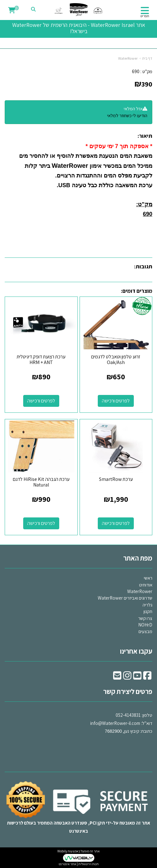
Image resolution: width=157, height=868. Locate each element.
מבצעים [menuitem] (145, 631)
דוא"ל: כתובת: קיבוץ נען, (121, 723)
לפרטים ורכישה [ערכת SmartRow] (116, 523)
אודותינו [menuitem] (146, 585)
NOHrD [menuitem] (145, 625)
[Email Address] (117, 677)
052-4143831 (128, 715)
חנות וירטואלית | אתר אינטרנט (79, 864)
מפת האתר (138, 558)
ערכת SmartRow (116, 479)
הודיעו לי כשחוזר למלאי (127, 115)
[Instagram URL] (127, 677)
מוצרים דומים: (137, 291)
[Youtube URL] (137, 677)
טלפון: (147, 715)
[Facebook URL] (147, 677)
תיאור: (145, 136)
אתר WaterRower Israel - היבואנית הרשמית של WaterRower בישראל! (79, 28)
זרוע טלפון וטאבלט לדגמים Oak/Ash (116, 359)
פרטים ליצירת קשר (128, 691)
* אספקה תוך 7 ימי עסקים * (119, 146)
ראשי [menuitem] (148, 578)
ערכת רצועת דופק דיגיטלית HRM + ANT (41, 359)
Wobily (62, 851)
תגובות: (143, 266)
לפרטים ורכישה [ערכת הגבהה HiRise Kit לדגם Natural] (41, 523)
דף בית (147, 58)
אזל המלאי (133, 109)
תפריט (145, 16)
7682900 (113, 731)
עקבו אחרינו (136, 651)
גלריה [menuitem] (147, 605)
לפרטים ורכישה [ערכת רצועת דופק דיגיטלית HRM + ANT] (41, 401)
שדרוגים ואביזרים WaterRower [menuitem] (125, 598)
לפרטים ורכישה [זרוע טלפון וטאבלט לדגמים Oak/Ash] (116, 401)
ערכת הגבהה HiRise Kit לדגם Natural (41, 482)
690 (136, 71)
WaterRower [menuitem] (140, 591)
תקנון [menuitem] (148, 611)
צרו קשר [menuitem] (145, 618)
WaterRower (128, 58)
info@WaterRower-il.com (115, 723)
